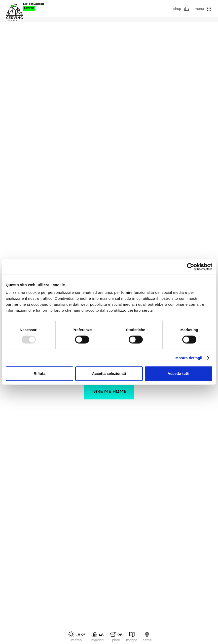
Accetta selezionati (109, 373)
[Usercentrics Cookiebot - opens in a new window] (191, 267)
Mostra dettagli (189, 358)
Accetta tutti (179, 373)
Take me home (109, 391)
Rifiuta (39, 373)
